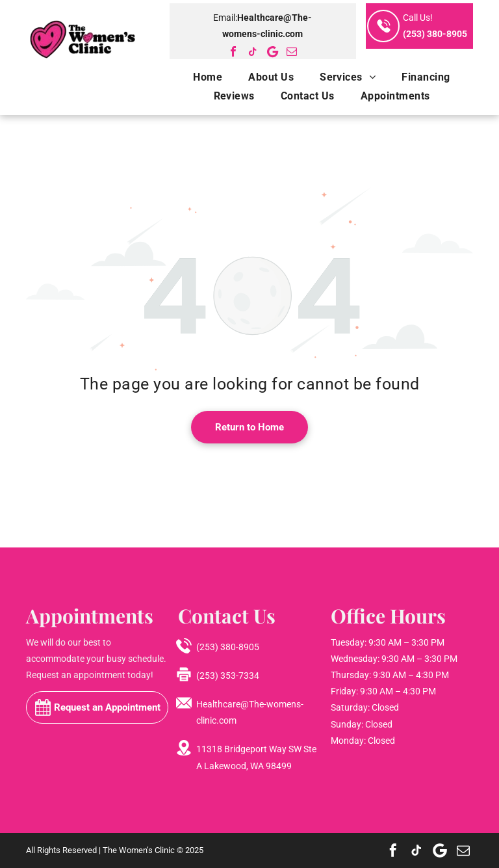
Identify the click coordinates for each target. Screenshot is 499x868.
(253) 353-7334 (228, 676)
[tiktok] (253, 51)
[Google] (272, 51)
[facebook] (233, 51)
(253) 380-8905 (435, 34)
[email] (292, 51)
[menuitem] (195, 76)
